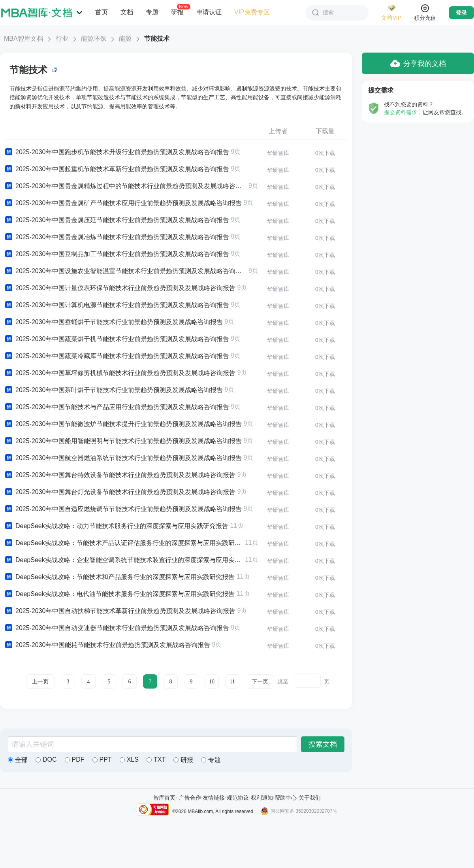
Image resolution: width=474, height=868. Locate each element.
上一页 (40, 682)
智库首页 (164, 798)
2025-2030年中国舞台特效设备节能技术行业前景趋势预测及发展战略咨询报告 (120, 475)
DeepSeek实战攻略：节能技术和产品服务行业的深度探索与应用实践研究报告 (119, 577)
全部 (18, 760)
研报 (177, 12)
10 (212, 682)
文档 (127, 12)
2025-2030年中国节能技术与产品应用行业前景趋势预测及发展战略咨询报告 (117, 407)
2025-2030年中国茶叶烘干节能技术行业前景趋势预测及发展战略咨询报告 (113, 390)
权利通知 (262, 798)
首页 (102, 12)
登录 (461, 13)
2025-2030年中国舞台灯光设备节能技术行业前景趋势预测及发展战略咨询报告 (120, 492)
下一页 (260, 682)
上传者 (278, 131)
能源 (125, 39)
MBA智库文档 (24, 39)
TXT (156, 759)
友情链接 (214, 798)
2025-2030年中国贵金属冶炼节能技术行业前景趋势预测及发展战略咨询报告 (117, 237)
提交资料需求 (401, 112)
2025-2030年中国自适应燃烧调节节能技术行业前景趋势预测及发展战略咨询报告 (123, 509)
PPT (102, 759)
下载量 (325, 131)
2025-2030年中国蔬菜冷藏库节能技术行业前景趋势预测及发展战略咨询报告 (117, 356)
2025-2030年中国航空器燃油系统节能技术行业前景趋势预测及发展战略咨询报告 (123, 458)
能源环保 (94, 39)
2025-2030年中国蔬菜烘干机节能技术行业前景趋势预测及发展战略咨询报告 (117, 339)
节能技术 (157, 39)
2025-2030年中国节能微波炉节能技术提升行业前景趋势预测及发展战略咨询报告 (123, 424)
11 (232, 682)
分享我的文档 (418, 63)
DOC (46, 759)
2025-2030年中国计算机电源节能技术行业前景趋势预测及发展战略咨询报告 (117, 305)
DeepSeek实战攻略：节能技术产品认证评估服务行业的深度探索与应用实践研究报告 (123, 543)
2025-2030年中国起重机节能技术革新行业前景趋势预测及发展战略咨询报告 (117, 169)
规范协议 (238, 798)
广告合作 (190, 798)
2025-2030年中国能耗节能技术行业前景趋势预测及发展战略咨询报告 (107, 645)
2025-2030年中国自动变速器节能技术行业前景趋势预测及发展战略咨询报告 (117, 628)
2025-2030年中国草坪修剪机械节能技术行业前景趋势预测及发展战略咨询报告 (120, 373)
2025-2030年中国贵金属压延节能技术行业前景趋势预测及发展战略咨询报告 (117, 220)
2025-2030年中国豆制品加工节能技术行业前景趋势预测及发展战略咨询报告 (117, 254)
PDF (75, 759)
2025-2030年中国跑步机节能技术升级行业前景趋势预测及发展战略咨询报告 (117, 152)
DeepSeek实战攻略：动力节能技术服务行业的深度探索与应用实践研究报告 (116, 526)
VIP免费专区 (252, 12)
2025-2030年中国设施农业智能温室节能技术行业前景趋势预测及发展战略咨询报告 (125, 271)
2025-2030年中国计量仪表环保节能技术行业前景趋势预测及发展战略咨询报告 (120, 288)
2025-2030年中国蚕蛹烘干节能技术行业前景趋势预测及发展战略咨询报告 (113, 322)
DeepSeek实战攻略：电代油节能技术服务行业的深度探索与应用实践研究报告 (119, 594)
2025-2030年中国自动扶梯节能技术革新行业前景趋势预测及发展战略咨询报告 (120, 611)
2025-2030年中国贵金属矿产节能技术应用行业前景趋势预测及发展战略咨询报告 (123, 203)
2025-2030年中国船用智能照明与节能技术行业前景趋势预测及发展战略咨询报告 (123, 441)
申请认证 (209, 12)
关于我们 (310, 798)
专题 (152, 12)
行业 (62, 39)
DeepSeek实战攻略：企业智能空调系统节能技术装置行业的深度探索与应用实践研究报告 (123, 560)
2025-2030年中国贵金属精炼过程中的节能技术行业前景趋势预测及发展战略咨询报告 (125, 186)
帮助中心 (286, 798)
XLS (129, 759)
